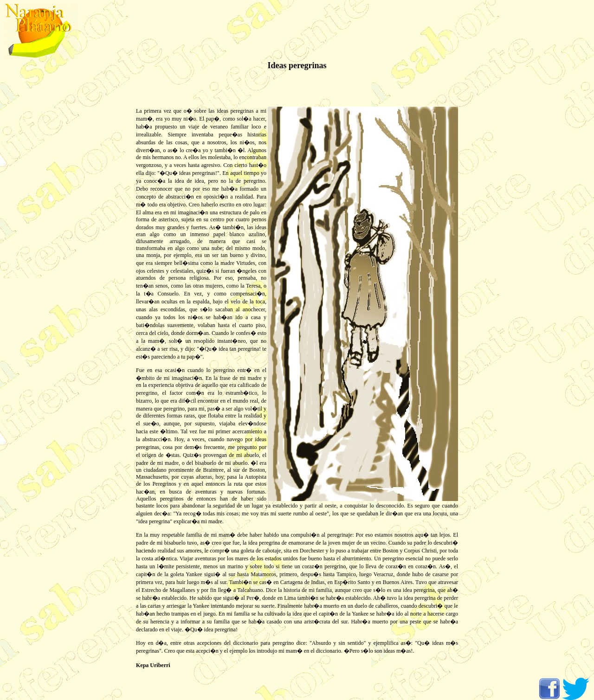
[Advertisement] (37, 209)
